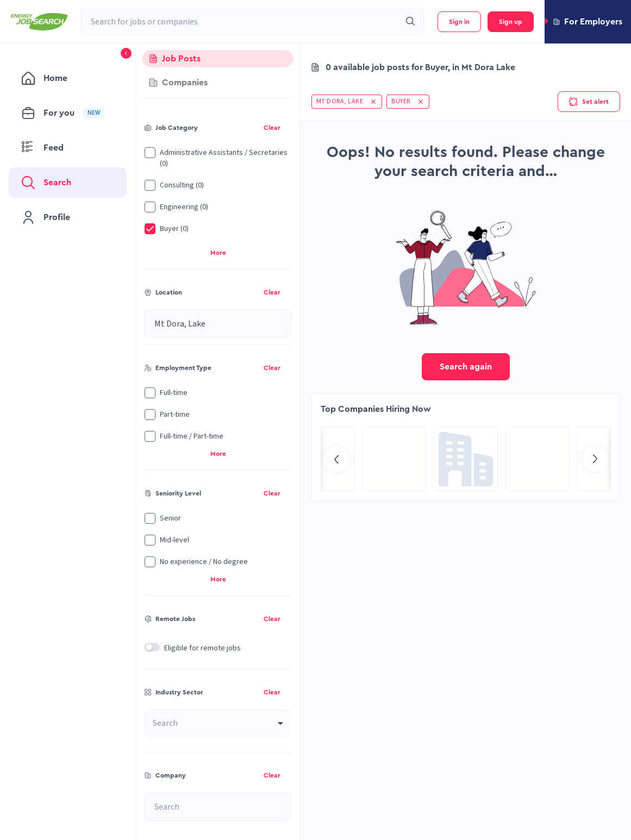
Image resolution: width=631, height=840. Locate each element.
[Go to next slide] (595, 459)
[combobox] (241, 22)
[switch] (152, 647)
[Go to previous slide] (336, 459)
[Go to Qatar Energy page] (394, 459)
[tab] (218, 59)
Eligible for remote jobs (202, 648)
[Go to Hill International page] (322, 459)
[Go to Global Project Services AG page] (466, 459)
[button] (588, 22)
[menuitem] (68, 78)
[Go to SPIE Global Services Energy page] (538, 459)
